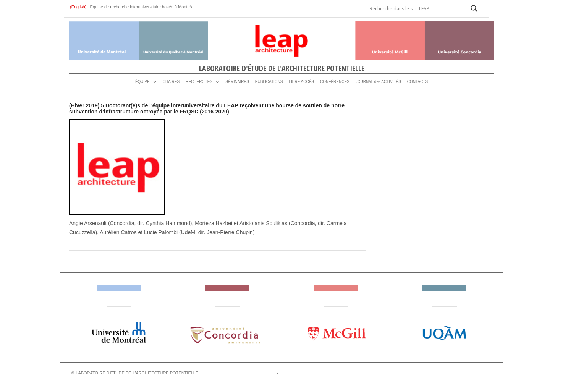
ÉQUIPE (142, 82)
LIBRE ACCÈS (301, 82)
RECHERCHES (199, 82)
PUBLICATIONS (269, 82)
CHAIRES (171, 82)
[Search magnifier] (474, 8)
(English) (79, 7)
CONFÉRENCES (335, 82)
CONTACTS (417, 82)
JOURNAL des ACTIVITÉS (378, 82)
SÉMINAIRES (237, 82)
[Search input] (415, 8)
